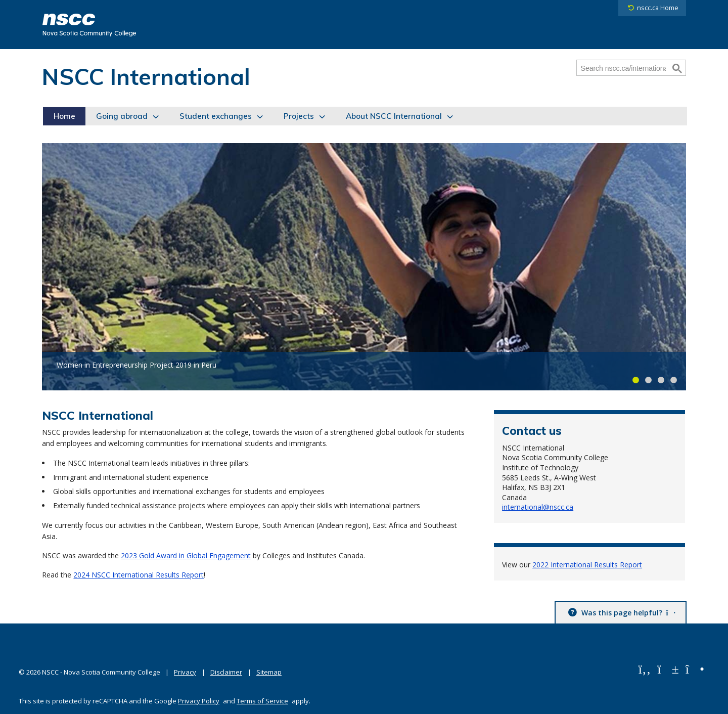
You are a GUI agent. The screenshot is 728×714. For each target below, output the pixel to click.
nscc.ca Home (658, 8)
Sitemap (269, 672)
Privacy (185, 672)
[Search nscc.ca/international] (623, 68)
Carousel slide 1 (636, 380)
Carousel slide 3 (661, 380)
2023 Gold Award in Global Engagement (186, 555)
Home (64, 116)
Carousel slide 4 (674, 380)
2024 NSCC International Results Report (139, 575)
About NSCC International (394, 116)
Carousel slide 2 (648, 380)
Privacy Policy (199, 701)
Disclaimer (226, 672)
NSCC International (146, 76)
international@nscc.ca (538, 507)
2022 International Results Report (587, 565)
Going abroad (122, 116)
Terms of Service (262, 701)
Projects (299, 116)
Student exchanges (216, 116)
